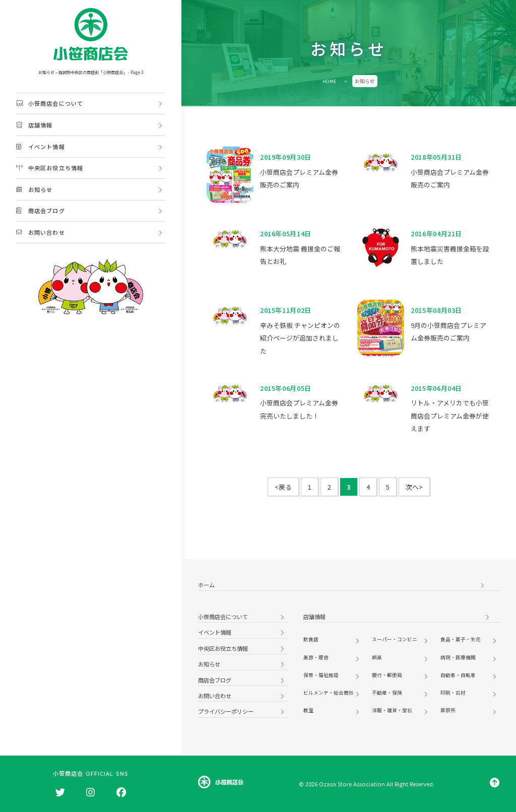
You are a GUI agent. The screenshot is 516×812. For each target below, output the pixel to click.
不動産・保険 (387, 693)
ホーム (206, 585)
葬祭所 (448, 710)
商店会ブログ (41, 211)
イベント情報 (41, 147)
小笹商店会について (50, 103)
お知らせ (34, 189)
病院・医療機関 (458, 657)
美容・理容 (316, 657)
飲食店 (311, 639)
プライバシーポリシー (226, 711)
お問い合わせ (41, 232)
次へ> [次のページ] (414, 487)
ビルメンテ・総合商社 (329, 693)
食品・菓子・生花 (461, 639)
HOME (330, 81)
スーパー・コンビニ (395, 639)
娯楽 (377, 657)
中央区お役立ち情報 (50, 168)
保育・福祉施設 (321, 675)
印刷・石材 (453, 693)
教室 (308, 710)
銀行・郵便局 (387, 675)
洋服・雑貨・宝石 (392, 710)
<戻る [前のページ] (283, 487)
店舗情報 (34, 125)
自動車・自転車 (458, 675)
